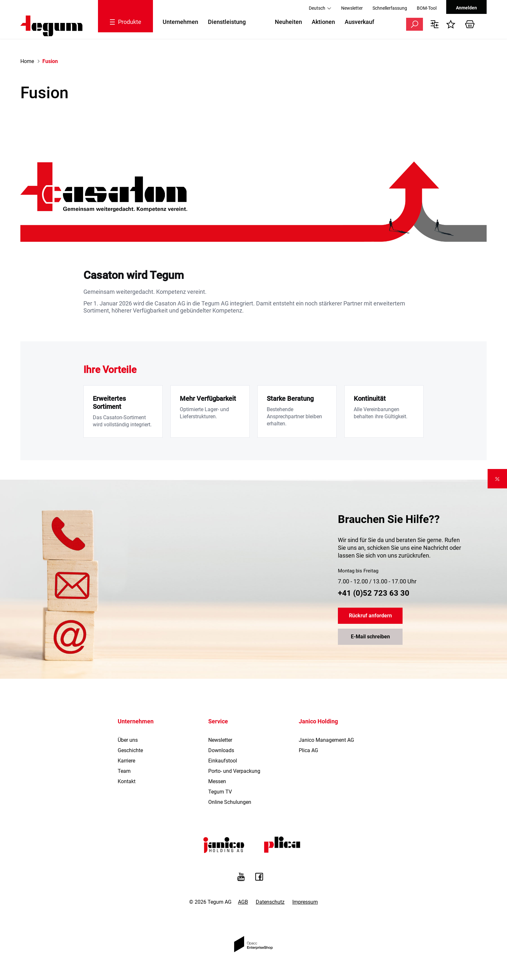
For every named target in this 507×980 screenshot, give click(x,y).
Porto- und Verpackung (234, 771)
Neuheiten (288, 22)
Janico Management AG (326, 740)
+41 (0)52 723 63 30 (374, 593)
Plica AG (308, 750)
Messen (217, 781)
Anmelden (466, 8)
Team (124, 771)
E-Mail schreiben (370, 637)
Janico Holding (318, 721)
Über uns (128, 740)
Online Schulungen (230, 802)
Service (218, 721)
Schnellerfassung (390, 8)
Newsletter (352, 8)
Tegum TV (220, 792)
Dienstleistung (227, 22)
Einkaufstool (223, 761)
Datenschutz (270, 902)
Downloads (221, 750)
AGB (243, 902)
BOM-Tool (427, 8)
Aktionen (323, 22)
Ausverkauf (359, 22)
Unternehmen (180, 22)
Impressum (305, 902)
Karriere (126, 761)
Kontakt (127, 781)
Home (27, 61)
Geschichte (130, 750)
